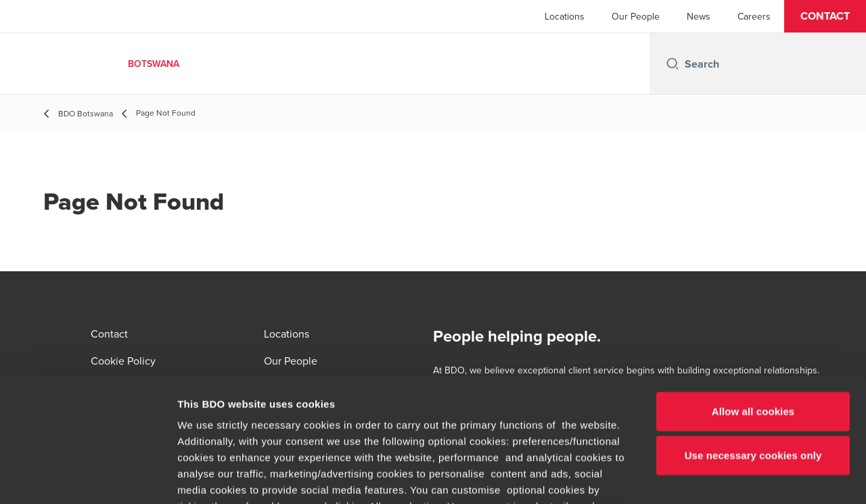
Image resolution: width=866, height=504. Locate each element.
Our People (636, 16)
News (699, 16)
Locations (565, 16)
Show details (710, 477)
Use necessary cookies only (753, 341)
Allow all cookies (753, 297)
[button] (825, 16)
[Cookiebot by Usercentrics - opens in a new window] (88, 478)
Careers (754, 16)
